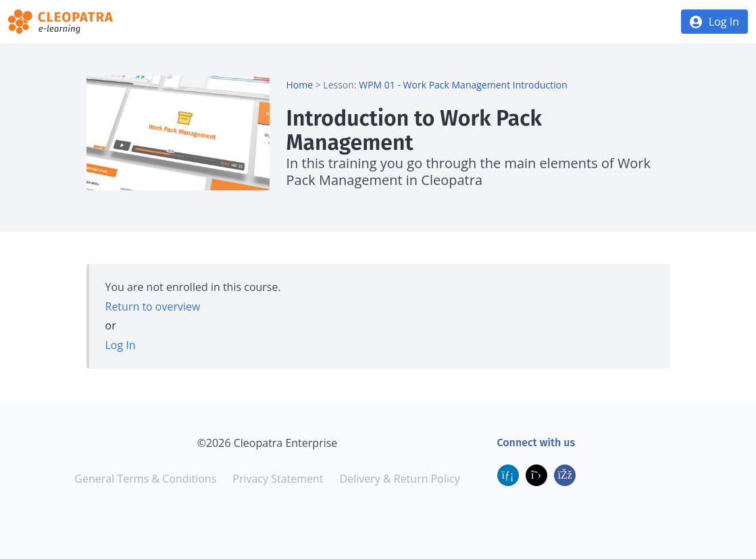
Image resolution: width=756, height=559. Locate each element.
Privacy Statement (278, 479)
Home (299, 85)
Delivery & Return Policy (400, 479)
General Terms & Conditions (145, 479)
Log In (724, 22)
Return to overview (153, 307)
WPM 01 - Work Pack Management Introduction (463, 85)
